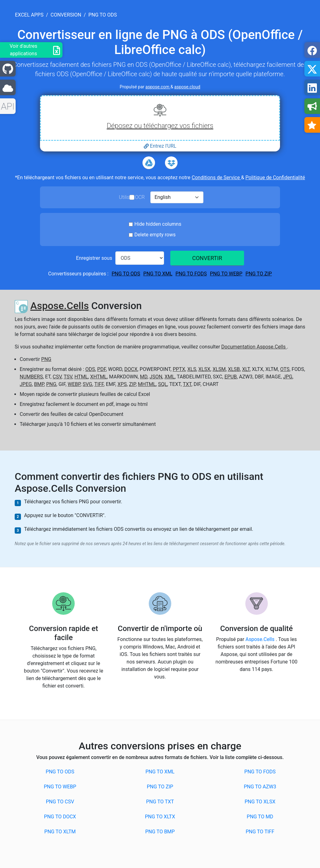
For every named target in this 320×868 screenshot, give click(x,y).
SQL (163, 384)
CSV (57, 377)
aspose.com (158, 87)
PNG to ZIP (259, 274)
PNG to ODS (126, 274)
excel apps (29, 15)
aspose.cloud (187, 87)
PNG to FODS (191, 274)
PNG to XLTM (60, 832)
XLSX (204, 369)
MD (144, 377)
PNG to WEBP (226, 274)
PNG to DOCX (60, 817)
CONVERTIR (207, 258)
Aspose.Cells (60, 306)
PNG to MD (260, 817)
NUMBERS (31, 377)
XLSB (234, 369)
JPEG (26, 384)
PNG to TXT (160, 802)
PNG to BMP (160, 832)
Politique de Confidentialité (275, 178)
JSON (156, 377)
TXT (187, 384)
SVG (87, 384)
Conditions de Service (216, 178)
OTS (285, 369)
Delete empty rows (155, 235)
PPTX (179, 369)
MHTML (147, 384)
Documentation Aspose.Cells (254, 347)
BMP (39, 384)
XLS (192, 369)
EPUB (231, 377)
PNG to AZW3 (260, 787)
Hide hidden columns (158, 224)
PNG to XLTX (160, 817)
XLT (246, 369)
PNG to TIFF (260, 832)
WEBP (74, 384)
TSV (68, 377)
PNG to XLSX (260, 802)
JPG (288, 377)
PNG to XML (158, 274)
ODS (90, 369)
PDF (102, 369)
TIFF (99, 384)
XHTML (99, 377)
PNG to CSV (60, 802)
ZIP (132, 384)
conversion (66, 15)
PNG (46, 359)
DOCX (131, 369)
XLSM (219, 369)
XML (170, 377)
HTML (81, 377)
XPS (122, 384)
